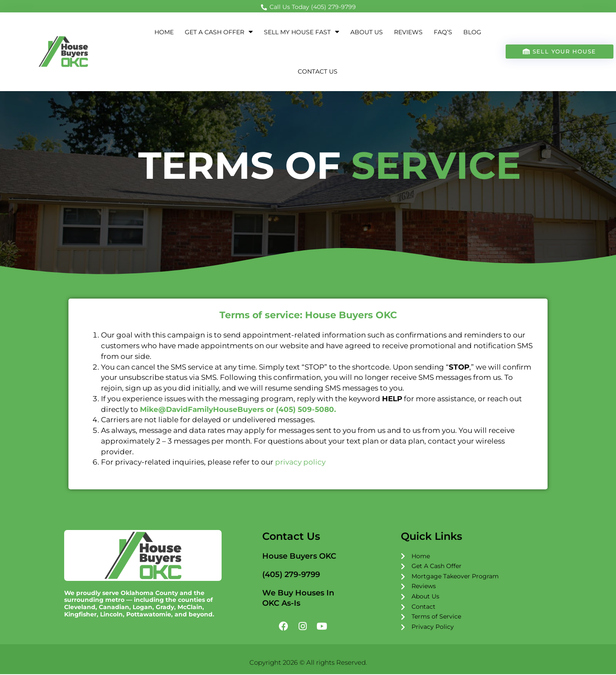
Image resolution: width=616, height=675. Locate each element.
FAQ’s (443, 33)
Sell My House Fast (302, 32)
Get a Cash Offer (219, 32)
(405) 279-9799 (291, 575)
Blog (472, 33)
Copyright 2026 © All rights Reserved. (308, 663)
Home (164, 33)
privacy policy (300, 462)
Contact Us (318, 72)
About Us (367, 33)
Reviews (408, 33)
